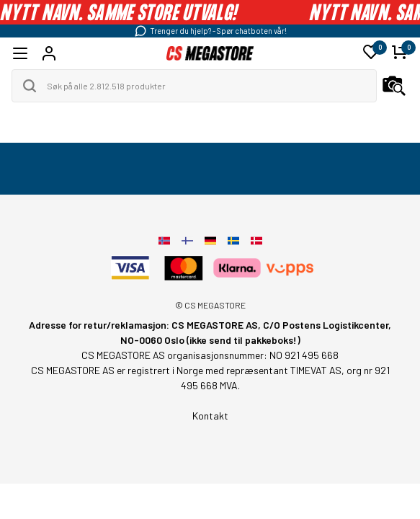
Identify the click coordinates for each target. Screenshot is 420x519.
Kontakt (210, 416)
